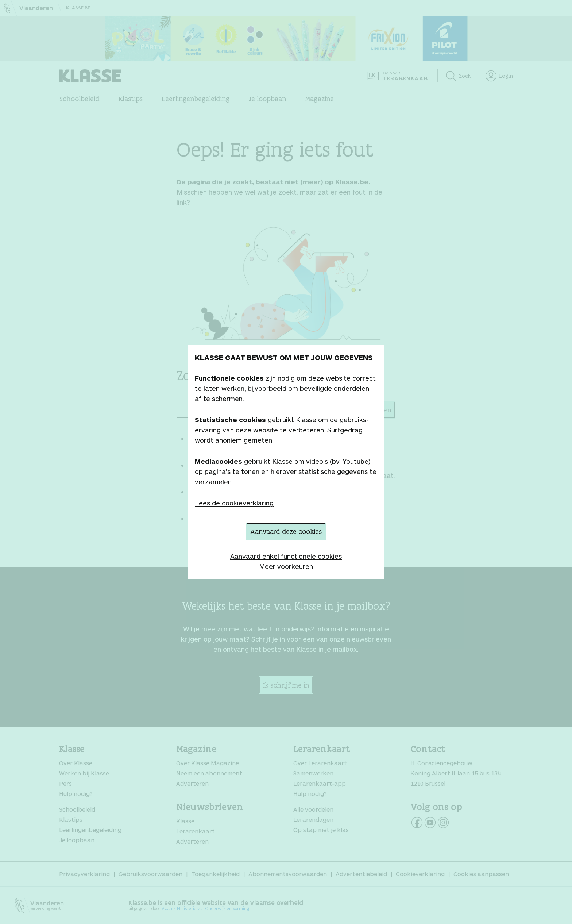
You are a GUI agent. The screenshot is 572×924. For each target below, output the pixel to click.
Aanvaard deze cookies (286, 531)
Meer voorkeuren (286, 566)
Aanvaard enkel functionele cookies (286, 556)
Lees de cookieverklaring (234, 503)
